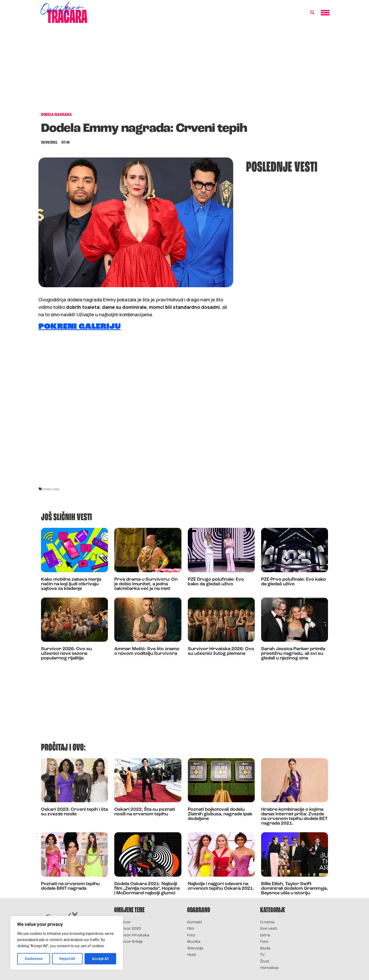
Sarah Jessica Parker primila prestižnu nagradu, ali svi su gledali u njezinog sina (293, 654)
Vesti (192, 955)
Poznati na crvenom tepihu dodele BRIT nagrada (70, 886)
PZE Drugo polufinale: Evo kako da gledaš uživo (216, 582)
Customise (34, 959)
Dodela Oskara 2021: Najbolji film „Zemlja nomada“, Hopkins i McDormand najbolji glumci (147, 889)
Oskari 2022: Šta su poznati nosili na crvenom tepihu (145, 812)
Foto (191, 936)
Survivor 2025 (127, 929)
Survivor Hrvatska (132, 936)
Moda (265, 949)
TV (262, 955)
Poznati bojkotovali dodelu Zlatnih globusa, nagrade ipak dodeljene (220, 814)
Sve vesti (269, 929)
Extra (265, 936)
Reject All (68, 959)
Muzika (194, 942)
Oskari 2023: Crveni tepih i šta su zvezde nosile (74, 812)
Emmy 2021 (51, 489)
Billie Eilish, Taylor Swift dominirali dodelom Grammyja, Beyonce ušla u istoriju (295, 889)
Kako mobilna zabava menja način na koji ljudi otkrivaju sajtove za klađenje (71, 584)
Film (191, 929)
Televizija (195, 949)
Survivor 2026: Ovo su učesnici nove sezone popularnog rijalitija (66, 654)
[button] (312, 13)
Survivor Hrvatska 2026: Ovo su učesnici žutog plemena (221, 651)
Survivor (122, 922)
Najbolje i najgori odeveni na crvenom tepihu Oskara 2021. (221, 886)
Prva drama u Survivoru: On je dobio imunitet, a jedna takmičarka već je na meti (146, 584)
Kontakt (195, 922)
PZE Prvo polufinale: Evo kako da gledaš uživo (294, 582)
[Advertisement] (184, 70)
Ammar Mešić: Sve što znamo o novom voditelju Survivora (147, 651)
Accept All (100, 959)
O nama (267, 922)
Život (265, 962)
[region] (67, 943)
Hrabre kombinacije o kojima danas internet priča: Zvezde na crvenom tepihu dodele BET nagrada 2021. (294, 816)
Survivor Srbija (128, 942)
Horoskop (269, 968)
